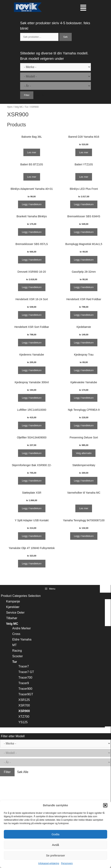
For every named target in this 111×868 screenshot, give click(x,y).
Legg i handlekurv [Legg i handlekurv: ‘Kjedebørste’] (84, 343)
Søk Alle (40, 95)
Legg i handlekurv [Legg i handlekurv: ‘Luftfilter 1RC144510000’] (32, 425)
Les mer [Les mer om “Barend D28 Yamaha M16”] (84, 152)
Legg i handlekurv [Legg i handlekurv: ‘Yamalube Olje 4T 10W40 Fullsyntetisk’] (32, 564)
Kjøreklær (13, 607)
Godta (55, 834)
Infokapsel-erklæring (49, 863)
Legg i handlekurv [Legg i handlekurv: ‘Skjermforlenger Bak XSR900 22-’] (32, 481)
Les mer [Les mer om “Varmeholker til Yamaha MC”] (84, 508)
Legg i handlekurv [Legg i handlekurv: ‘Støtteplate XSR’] (32, 508)
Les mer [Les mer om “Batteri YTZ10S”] (84, 177)
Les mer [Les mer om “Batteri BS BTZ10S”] (32, 177)
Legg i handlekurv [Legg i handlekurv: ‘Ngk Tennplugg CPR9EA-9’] (84, 425)
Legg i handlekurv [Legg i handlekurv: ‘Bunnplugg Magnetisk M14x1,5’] (84, 260)
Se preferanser (55, 855)
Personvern (67, 863)
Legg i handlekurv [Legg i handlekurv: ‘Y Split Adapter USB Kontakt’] (32, 536)
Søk (65, 37)
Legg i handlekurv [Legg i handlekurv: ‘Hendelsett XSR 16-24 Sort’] (32, 315)
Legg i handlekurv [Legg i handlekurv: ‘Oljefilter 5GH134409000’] (32, 453)
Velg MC (19, 107)
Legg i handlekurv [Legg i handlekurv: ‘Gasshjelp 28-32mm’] (84, 287)
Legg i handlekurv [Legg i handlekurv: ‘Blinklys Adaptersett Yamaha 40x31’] (32, 204)
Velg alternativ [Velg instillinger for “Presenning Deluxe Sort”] (84, 453)
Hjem (10, 107)
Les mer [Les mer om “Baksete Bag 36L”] (32, 152)
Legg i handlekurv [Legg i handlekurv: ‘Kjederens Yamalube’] (32, 370)
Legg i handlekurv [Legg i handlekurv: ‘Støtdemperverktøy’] (84, 481)
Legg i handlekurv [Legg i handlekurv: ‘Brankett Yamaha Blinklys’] (32, 232)
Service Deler (15, 613)
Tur (27, 107)
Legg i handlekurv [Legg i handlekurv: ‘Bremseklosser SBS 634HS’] (84, 232)
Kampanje (13, 601)
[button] (105, 805)
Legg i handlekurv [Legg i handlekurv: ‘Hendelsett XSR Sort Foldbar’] (32, 343)
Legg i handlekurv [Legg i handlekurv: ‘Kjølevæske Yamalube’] (84, 398)
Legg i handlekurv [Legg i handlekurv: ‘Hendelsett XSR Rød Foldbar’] (84, 315)
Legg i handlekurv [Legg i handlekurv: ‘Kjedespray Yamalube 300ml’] (32, 398)
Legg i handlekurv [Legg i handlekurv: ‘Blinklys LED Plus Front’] (84, 204)
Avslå (55, 845)
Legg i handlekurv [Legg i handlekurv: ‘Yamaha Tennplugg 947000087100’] (84, 536)
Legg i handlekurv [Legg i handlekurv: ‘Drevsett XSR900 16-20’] (32, 287)
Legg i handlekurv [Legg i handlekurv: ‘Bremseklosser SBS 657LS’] (32, 260)
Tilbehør (12, 618)
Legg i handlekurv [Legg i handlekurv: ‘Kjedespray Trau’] (84, 370)
